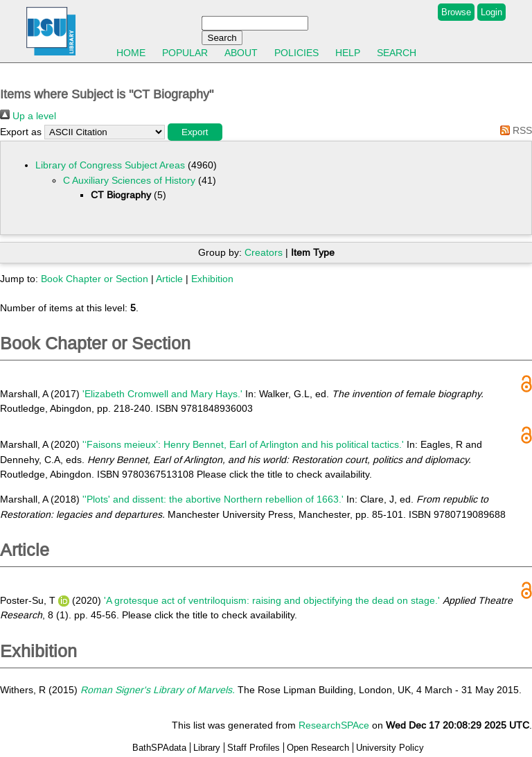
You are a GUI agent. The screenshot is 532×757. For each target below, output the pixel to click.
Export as (21, 132)
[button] (195, 132)
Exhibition (212, 279)
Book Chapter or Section (95, 279)
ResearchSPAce (334, 725)
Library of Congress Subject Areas (110, 165)
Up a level (28, 116)
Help (348, 53)
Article (169, 279)
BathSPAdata (159, 748)
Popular (185, 53)
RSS (514, 130)
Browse (456, 12)
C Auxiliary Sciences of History (129, 180)
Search (397, 53)
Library (207, 748)
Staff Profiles (254, 748)
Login (491, 12)
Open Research (318, 748)
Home (131, 53)
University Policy (390, 748)
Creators (264, 252)
